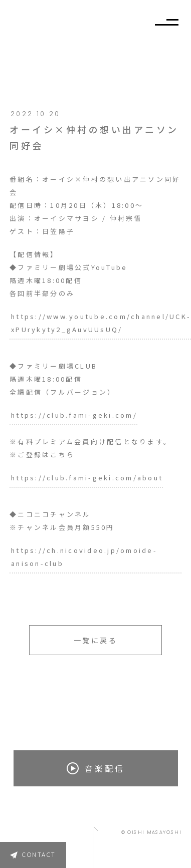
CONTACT (39, 855)
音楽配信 (96, 768)
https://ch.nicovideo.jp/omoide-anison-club (84, 557)
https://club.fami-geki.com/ (74, 415)
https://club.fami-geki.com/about (87, 478)
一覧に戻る (96, 640)
